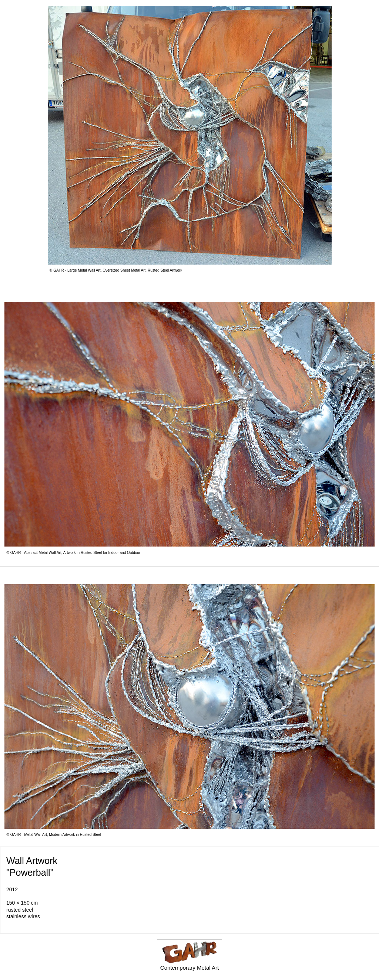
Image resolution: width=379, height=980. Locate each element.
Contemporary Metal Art (189, 956)
